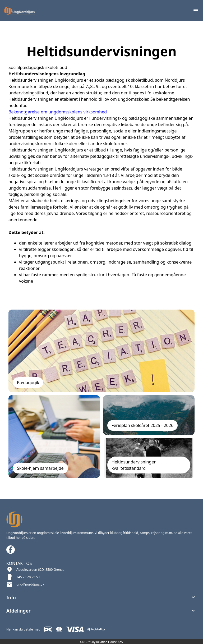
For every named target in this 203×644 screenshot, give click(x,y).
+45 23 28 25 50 (28, 577)
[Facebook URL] (11, 550)
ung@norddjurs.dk (30, 584)
